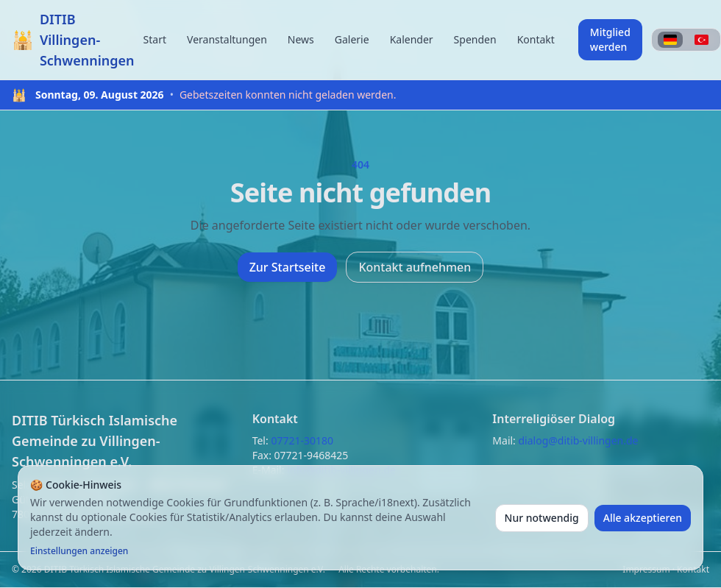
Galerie (352, 39)
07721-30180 (302, 440)
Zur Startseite (288, 267)
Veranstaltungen (227, 39)
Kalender (412, 39)
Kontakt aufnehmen (415, 267)
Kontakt (536, 39)
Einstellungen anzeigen (79, 551)
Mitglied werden (610, 39)
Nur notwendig (542, 518)
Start (155, 39)
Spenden (475, 39)
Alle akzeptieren (643, 518)
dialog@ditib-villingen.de (579, 440)
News (301, 39)
